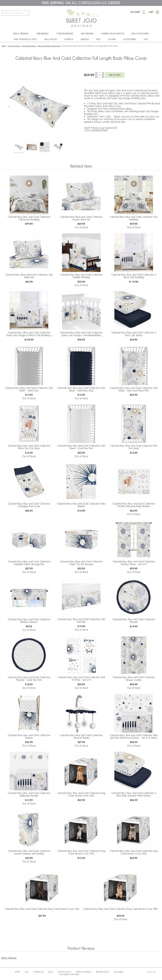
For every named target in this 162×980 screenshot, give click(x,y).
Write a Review (9, 958)
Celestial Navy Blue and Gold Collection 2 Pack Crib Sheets (134, 334)
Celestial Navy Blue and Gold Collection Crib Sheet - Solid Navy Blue (81, 389)
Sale (146, 39)
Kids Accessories (140, 34)
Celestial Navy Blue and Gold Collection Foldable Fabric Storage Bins (29, 563)
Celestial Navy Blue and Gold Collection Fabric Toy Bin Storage (81, 563)
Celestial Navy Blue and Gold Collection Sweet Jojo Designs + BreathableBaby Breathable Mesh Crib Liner (81, 334)
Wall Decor (51, 39)
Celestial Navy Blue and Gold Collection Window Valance (29, 621)
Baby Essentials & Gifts (25, 39)
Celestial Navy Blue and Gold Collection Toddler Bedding (81, 276)
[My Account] (144, 12)
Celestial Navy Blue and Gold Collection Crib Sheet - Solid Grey (29, 389)
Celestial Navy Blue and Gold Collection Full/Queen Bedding (29, 218)
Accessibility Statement (69, 974)
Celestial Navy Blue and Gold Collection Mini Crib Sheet (134, 447)
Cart (151, 12)
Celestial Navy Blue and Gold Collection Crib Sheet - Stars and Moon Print (134, 389)
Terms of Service (83, 972)
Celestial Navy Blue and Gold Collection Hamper (29, 736)
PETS (98, 39)
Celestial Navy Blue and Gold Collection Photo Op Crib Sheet (29, 447)
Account (135, 12)
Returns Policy (103, 972)
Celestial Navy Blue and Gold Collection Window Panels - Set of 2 (134, 563)
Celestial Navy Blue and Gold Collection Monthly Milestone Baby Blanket (134, 505)
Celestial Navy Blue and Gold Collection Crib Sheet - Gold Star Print (81, 447)
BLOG (51, 972)
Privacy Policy (64, 972)
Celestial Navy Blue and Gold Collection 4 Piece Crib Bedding (134, 276)
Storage (69, 39)
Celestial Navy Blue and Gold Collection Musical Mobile (81, 736)
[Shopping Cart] (157, 12)
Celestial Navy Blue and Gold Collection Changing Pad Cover (29, 505)
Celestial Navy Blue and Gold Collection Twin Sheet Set (29, 276)
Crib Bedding (43, 34)
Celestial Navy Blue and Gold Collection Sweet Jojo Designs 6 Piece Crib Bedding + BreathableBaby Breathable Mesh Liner (29, 334)
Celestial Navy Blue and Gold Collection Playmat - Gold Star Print (29, 679)
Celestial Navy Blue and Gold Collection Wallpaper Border (29, 794)
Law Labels (119, 972)
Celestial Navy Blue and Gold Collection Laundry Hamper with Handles (29, 852)
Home (3, 46)
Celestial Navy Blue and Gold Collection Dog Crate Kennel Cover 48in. (121, 909)
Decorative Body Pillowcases (49, 46)
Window (85, 39)
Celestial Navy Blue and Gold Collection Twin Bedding (134, 218)
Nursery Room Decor (113, 34)
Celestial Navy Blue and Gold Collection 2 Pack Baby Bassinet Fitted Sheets (134, 794)
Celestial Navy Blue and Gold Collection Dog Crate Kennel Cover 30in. (134, 852)
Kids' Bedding (87, 34)
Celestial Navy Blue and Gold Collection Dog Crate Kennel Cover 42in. (42, 909)
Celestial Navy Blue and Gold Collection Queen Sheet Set (81, 218)
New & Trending (21, 34)
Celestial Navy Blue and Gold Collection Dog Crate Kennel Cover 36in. (81, 794)
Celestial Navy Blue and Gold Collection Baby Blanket (81, 505)
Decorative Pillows (29, 46)
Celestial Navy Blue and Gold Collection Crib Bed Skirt (81, 620)
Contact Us (38, 972)
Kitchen (112, 39)
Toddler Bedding (65, 34)
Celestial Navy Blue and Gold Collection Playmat (134, 621)
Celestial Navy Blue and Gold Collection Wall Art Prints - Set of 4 (81, 679)
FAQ (27, 972)
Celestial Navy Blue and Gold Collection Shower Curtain (134, 679)
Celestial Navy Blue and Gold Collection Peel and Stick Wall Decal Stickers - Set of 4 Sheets (134, 736)
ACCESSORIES (130, 39)
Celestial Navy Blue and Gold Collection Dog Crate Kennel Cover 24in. (81, 852)
